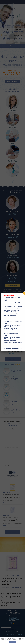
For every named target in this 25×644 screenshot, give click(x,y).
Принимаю (12, 642)
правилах (19, 639)
